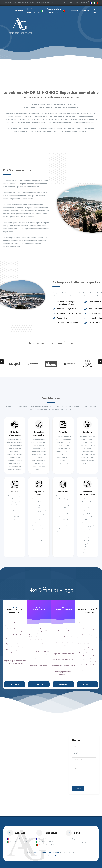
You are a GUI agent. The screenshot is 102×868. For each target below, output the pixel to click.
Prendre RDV (84, 3)
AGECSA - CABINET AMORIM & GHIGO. (46, 853)
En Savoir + (15, 684)
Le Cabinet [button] (19, 11)
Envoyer (78, 788)
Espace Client (95, 11)
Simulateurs (85, 11)
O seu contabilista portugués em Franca (54, 11)
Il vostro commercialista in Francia (33, 11)
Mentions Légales (51, 856)
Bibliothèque (73, 11)
